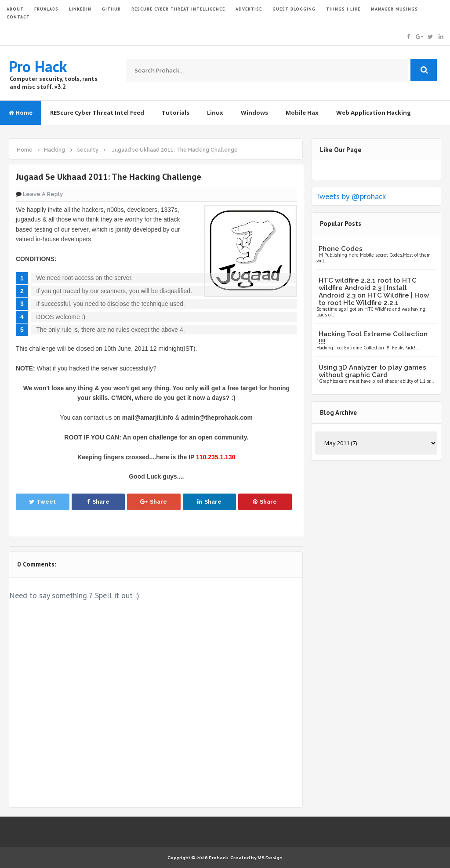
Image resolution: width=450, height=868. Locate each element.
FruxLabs (46, 9)
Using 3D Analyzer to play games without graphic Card (372, 371)
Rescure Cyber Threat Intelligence (178, 9)
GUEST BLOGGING (294, 9)
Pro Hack (38, 66)
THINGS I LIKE (343, 9)
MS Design (270, 858)
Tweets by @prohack (351, 196)
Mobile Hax (302, 113)
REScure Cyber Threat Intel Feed (97, 113)
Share (98, 502)
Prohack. (220, 858)
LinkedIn (80, 9)
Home (21, 113)
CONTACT (18, 17)
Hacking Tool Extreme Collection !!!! (373, 338)
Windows (254, 113)
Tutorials (176, 113)
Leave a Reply (43, 194)
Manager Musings (394, 9)
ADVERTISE (249, 9)
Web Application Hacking (374, 113)
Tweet (42, 502)
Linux (215, 113)
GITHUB (111, 9)
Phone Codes (341, 249)
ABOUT (15, 9)
